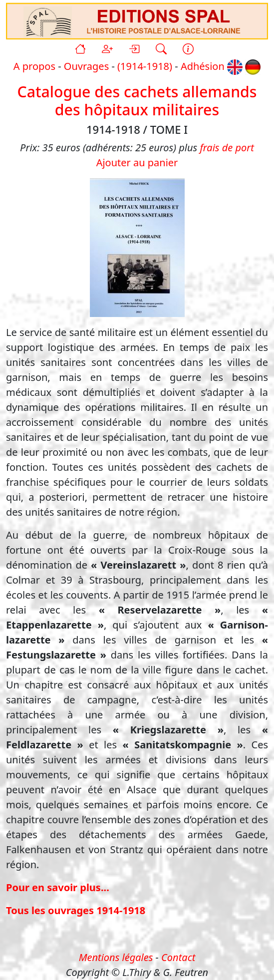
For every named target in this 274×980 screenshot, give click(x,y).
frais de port (227, 148)
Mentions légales (116, 957)
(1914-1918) (145, 66)
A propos (34, 66)
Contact (178, 957)
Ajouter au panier (137, 163)
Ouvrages (86, 66)
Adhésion (203, 66)
